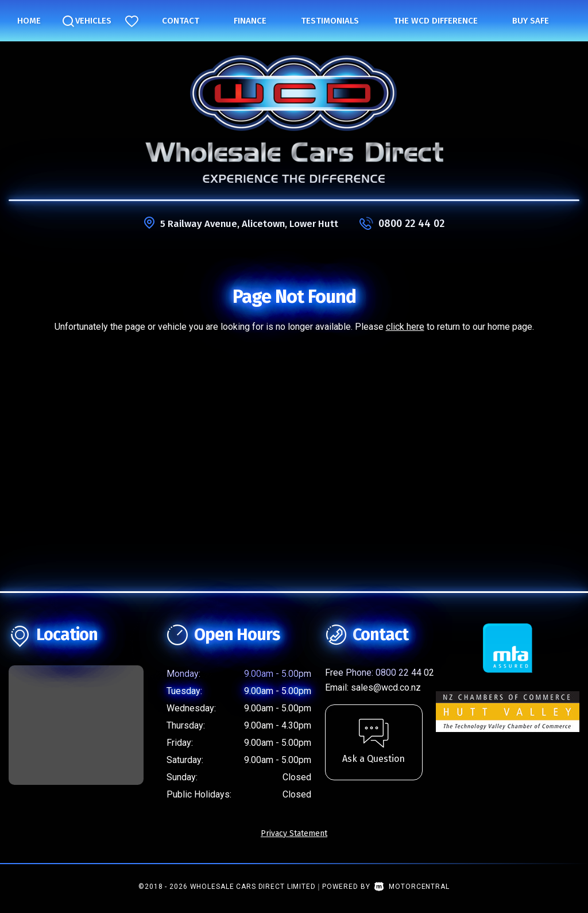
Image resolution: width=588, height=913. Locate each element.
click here (405, 327)
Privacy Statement (294, 833)
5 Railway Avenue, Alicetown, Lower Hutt (249, 224)
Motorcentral (412, 887)
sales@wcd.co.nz (386, 687)
